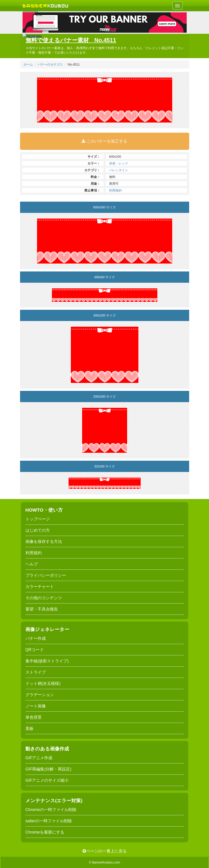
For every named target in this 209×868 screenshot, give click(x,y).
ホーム (28, 64)
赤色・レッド (119, 163)
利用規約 (115, 190)
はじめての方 (38, 530)
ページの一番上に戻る (105, 851)
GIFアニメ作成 (39, 758)
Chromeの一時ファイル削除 (51, 810)
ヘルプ (32, 564)
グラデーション (40, 695)
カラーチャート (40, 587)
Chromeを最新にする (45, 832)
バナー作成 (36, 638)
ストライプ (36, 672)
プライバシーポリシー (46, 575)
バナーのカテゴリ (50, 64)
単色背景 (34, 717)
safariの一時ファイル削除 (49, 821)
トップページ (38, 519)
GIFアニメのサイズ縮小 (47, 780)
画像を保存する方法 (44, 542)
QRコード (35, 650)
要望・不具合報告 (42, 609)
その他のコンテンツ (44, 598)
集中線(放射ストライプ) (47, 661)
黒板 (30, 729)
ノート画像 (36, 706)
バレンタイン (119, 170)
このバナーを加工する (104, 141)
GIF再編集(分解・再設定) (48, 769)
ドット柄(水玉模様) (43, 683)
